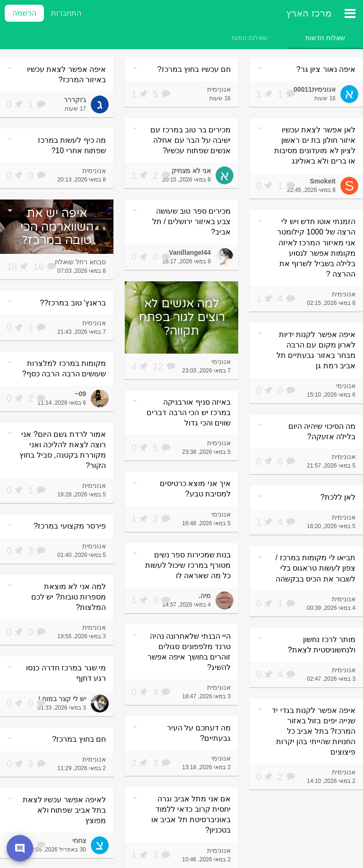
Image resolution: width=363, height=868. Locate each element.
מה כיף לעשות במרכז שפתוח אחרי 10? (72, 145)
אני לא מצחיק (191, 171)
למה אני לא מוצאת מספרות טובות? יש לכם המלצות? (69, 597)
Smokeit (323, 181)
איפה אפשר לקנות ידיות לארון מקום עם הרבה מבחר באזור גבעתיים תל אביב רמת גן (316, 350)
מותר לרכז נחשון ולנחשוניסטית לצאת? (322, 645)
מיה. (205, 596)
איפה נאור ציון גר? (326, 69)
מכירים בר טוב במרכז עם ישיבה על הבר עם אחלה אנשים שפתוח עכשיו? (190, 140)
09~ (80, 394)
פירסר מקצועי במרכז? (70, 526)
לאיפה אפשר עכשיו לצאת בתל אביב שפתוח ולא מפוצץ (64, 810)
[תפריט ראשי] (350, 13)
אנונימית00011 (315, 89)
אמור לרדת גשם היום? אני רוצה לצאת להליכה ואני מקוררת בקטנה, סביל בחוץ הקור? (63, 450)
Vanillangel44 (190, 252)
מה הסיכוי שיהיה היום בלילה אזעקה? (322, 431)
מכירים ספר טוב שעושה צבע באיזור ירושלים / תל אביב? (191, 221)
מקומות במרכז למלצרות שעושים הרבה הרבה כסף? (64, 369)
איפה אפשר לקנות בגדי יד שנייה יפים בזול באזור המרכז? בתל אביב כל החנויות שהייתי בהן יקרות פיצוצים (314, 731)
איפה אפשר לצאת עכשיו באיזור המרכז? (66, 74)
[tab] (325, 38)
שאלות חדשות (325, 38)
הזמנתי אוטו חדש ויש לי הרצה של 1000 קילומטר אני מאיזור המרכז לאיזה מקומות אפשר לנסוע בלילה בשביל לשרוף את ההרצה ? (316, 247)
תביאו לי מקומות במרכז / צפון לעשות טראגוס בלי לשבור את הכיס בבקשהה (315, 568)
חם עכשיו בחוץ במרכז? (194, 69)
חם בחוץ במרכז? (79, 739)
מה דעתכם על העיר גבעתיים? (199, 733)
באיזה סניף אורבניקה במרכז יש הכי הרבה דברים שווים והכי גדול (189, 412)
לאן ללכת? (338, 497)
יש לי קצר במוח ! (62, 699)
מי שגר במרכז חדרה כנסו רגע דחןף (66, 673)
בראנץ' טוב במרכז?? (73, 303)
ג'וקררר (75, 100)
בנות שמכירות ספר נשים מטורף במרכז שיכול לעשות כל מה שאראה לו (188, 565)
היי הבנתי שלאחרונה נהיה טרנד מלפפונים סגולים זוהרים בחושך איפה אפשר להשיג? (189, 652)
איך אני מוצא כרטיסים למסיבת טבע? (195, 489)
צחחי (79, 841)
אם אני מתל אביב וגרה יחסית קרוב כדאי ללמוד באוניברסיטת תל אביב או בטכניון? (191, 814)
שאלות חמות (250, 38)
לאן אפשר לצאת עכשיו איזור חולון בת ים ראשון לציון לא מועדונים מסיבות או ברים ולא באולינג (315, 145)
